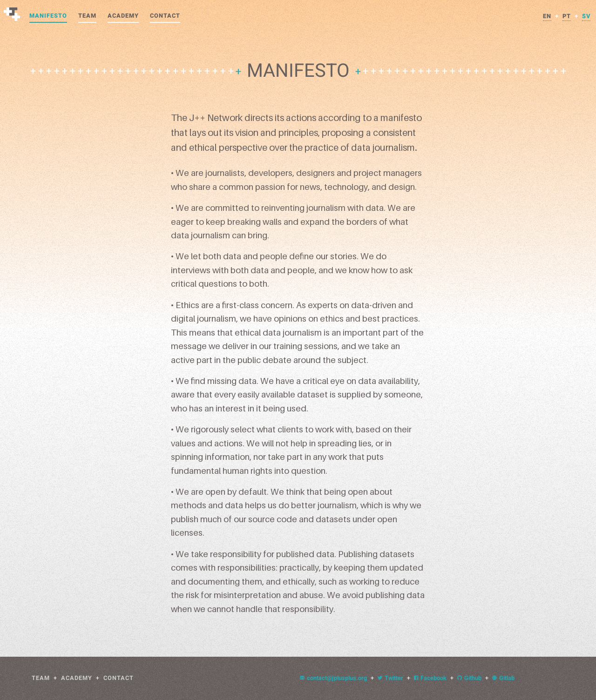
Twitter (390, 678)
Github (469, 678)
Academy (123, 16)
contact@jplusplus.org (333, 678)
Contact (165, 16)
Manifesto (48, 16)
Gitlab (503, 678)
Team (87, 16)
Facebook (430, 678)
